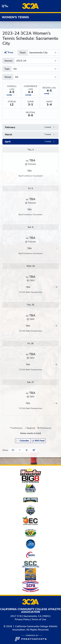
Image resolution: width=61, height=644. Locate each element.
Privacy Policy (22, 619)
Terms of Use (39, 619)
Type (7, 69)
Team (23, 53)
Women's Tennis (15, 17)
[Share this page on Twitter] (20, 450)
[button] (30, 127)
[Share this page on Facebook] (13, 450)
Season (8, 61)
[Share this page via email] (27, 450)
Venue (8, 77)
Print (9, 53)
